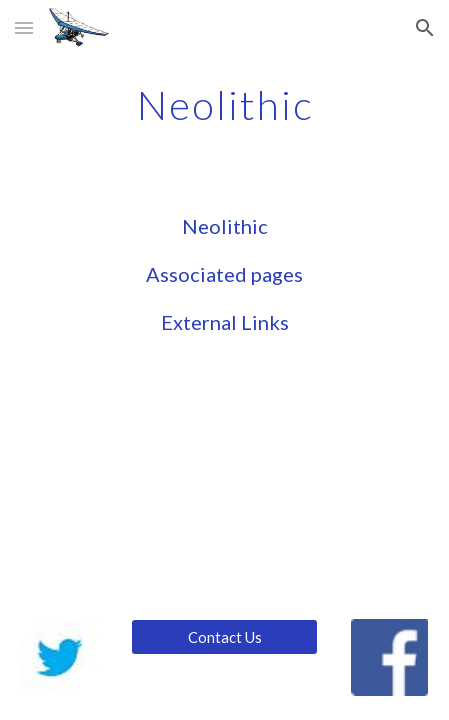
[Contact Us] (224, 637)
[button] (24, 27)
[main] (224, 105)
